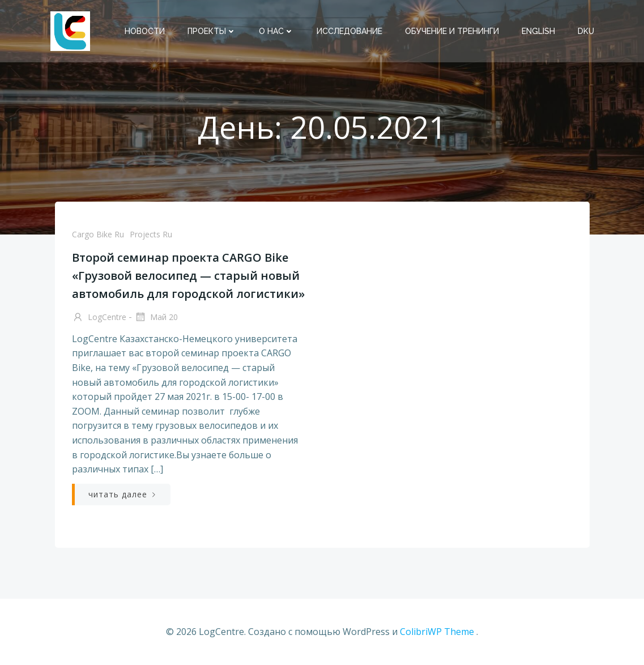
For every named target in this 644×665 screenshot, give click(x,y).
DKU (586, 31)
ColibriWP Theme (437, 632)
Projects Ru (151, 234)
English (538, 31)
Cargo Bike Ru (98, 234)
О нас (276, 31)
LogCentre (99, 318)
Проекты (212, 31)
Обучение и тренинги (452, 31)
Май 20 (156, 318)
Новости (145, 31)
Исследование (349, 31)
